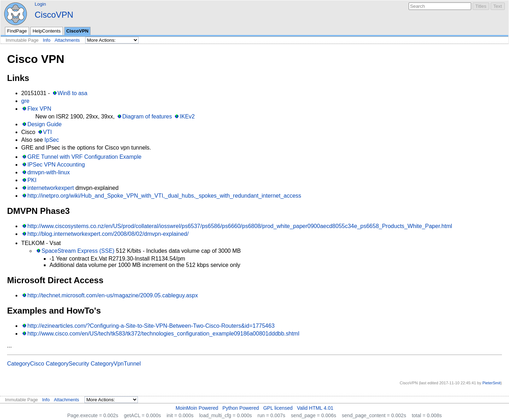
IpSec (52, 140)
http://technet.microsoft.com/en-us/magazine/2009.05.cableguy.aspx (113, 295)
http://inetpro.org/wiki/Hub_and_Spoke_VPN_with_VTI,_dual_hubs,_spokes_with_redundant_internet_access (164, 196)
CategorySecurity (67, 364)
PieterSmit (492, 383)
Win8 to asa (72, 93)
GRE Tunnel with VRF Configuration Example (84, 157)
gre (25, 101)
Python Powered (241, 408)
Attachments (67, 40)
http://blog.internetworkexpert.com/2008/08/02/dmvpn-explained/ (108, 234)
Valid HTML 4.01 (315, 408)
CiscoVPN (54, 15)
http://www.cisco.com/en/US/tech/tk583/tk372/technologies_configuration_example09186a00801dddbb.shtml (163, 334)
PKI (32, 180)
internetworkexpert (51, 188)
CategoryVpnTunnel (116, 364)
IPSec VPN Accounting (56, 165)
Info (46, 40)
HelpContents (46, 31)
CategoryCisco (26, 364)
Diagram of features (147, 116)
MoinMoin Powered (197, 408)
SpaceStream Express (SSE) (78, 251)
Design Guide (44, 124)
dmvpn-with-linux (48, 172)
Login (40, 4)
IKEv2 (187, 116)
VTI (48, 132)
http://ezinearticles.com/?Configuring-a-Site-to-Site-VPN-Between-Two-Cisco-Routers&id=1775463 (151, 326)
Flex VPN (39, 109)
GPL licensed (278, 408)
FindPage (17, 31)
